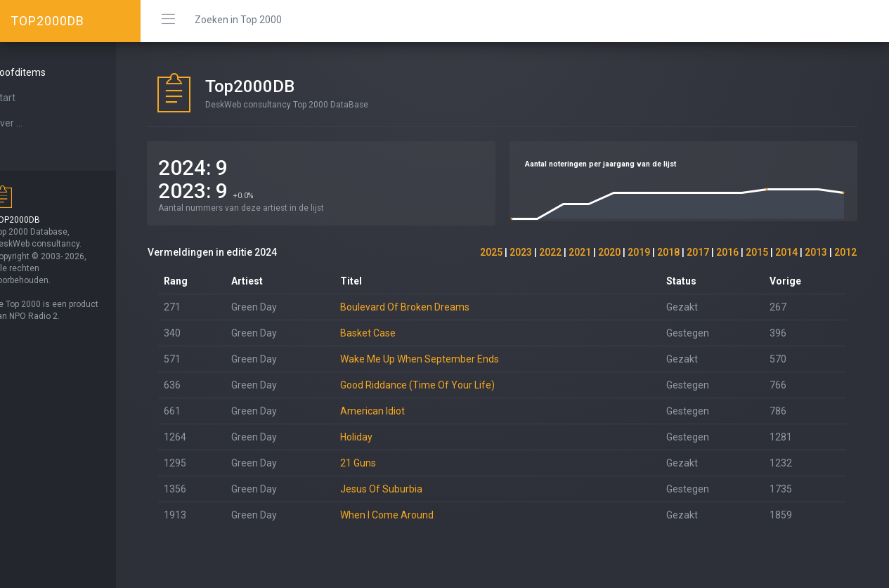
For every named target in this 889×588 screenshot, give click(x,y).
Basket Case (387, 333)
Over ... (32, 123)
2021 (580, 252)
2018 (668, 252)
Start (29, 98)
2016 (727, 252)
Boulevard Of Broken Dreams (424, 307)
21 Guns (377, 463)
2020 (609, 252)
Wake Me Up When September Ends (439, 359)
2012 (845, 252)
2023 (521, 252)
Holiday (375, 437)
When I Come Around (406, 515)
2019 (639, 252)
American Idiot (391, 411)
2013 (816, 252)
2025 (491, 252)
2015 (757, 252)
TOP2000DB (47, 21)
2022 (550, 252)
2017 (698, 252)
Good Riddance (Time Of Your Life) (436, 385)
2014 (786, 252)
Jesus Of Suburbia (400, 489)
